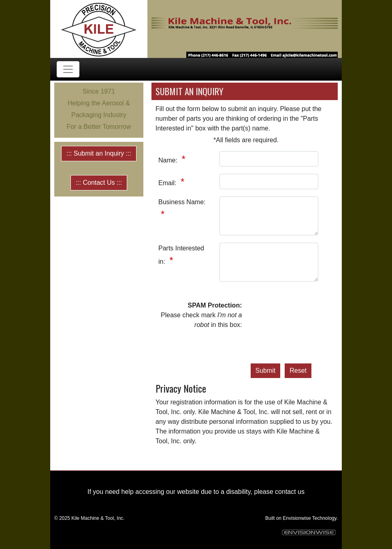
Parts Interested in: (181, 255)
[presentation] (283, 330)
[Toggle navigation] (68, 69)
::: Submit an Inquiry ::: (99, 153)
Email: (168, 183)
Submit (266, 371)
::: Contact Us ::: (99, 183)
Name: (169, 160)
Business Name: (182, 202)
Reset (298, 371)
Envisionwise (297, 518)
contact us (290, 492)
